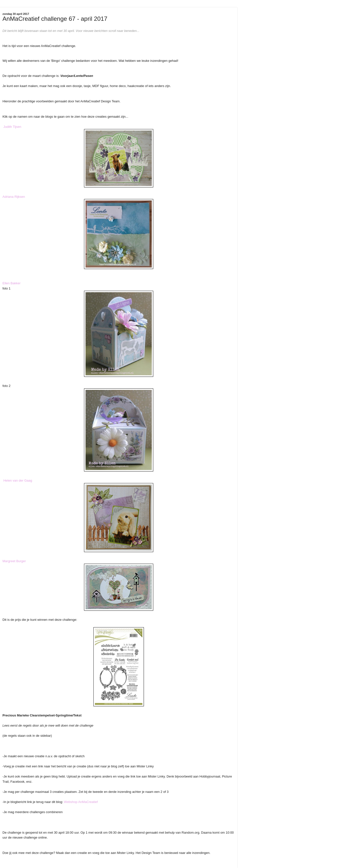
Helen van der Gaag (18, 480)
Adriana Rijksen (14, 197)
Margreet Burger (14, 561)
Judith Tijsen (12, 127)
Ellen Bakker (11, 283)
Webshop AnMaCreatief (81, 802)
